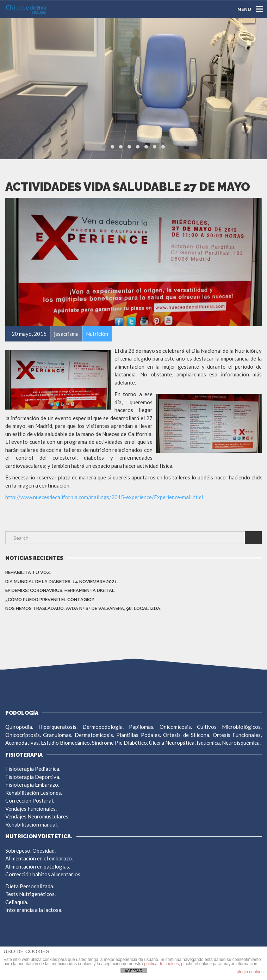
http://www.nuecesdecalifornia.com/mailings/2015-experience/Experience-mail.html (104, 497)
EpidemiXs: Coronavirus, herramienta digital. (60, 590)
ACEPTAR (133, 971)
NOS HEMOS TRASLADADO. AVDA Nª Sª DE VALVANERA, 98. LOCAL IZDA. (83, 608)
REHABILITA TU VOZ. (28, 572)
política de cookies (162, 964)
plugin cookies (250, 972)
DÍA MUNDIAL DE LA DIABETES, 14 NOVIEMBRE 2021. (62, 582)
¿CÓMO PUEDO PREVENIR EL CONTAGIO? (50, 600)
